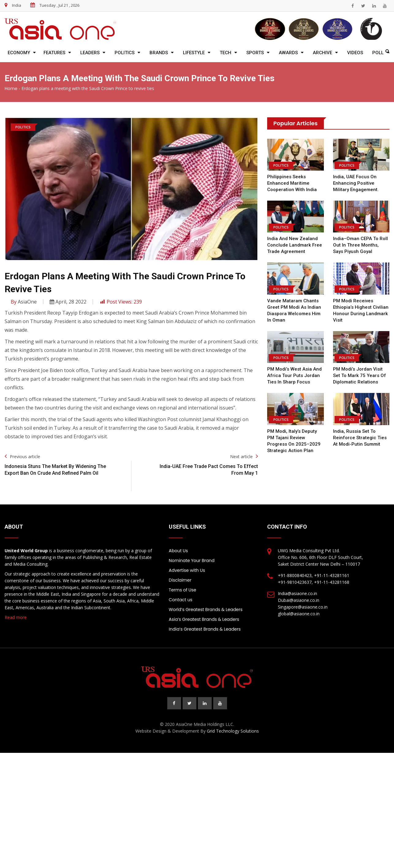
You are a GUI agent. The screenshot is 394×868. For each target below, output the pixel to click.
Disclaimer (180, 580)
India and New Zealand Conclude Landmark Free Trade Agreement (295, 245)
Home (11, 89)
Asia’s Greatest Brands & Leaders (204, 619)
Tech (225, 53)
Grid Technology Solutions (233, 731)
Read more (16, 617)
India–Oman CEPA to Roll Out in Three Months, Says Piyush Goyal (360, 245)
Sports (255, 53)
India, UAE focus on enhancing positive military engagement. (356, 183)
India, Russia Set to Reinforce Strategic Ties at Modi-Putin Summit (360, 438)
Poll (378, 53)
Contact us (181, 600)
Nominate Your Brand (192, 560)
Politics (125, 53)
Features (54, 53)
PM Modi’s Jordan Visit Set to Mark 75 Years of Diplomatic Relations (359, 376)
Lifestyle (194, 53)
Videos (355, 53)
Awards (288, 53)
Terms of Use (183, 590)
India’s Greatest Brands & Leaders (205, 629)
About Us (178, 551)
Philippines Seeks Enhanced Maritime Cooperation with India (292, 183)
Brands (159, 53)
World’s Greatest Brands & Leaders (206, 609)
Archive (322, 53)
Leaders (90, 53)
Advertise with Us (187, 570)
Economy (19, 53)
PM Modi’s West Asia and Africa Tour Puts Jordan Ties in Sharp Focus (294, 376)
